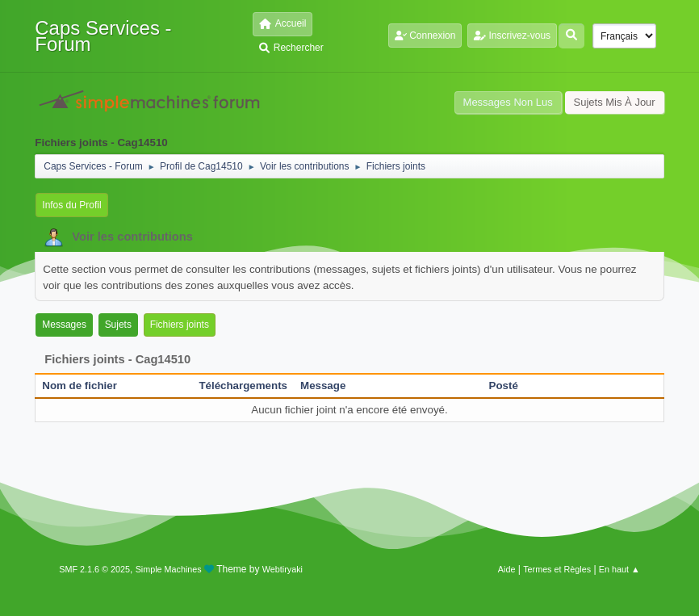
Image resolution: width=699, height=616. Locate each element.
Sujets (118, 325)
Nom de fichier (88, 386)
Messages (64, 325)
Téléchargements (243, 386)
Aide (507, 569)
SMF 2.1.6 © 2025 (94, 569)
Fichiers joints (180, 325)
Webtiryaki (283, 569)
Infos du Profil (71, 205)
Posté (504, 386)
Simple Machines (169, 569)
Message (323, 386)
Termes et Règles (557, 569)
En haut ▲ (619, 569)
